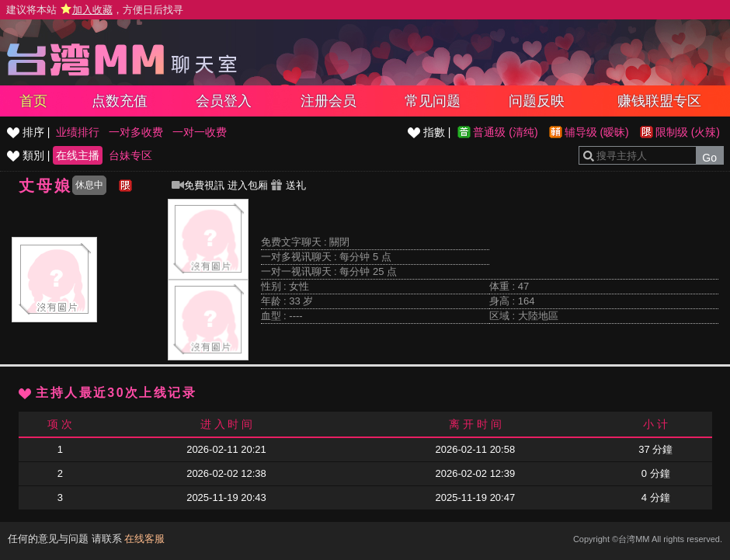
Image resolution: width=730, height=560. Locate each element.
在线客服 (144, 539)
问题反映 (537, 101)
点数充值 (120, 101)
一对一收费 (200, 132)
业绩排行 (78, 132)
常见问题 (433, 101)
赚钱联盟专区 (659, 101)
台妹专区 (130, 155)
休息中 (89, 185)
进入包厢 (248, 185)
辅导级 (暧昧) (597, 132)
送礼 (288, 185)
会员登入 (224, 101)
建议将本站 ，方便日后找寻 (95, 10)
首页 (33, 101)
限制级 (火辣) (688, 132)
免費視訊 (198, 185)
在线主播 (78, 155)
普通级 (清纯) (505, 132)
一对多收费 (136, 132)
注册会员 (328, 101)
